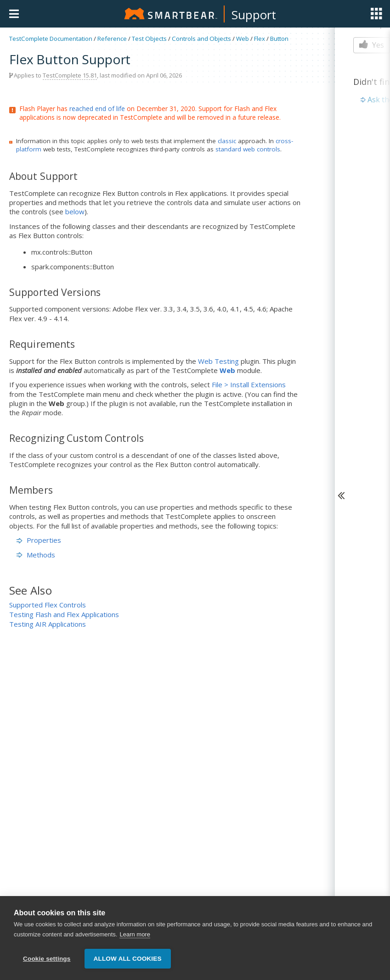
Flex (260, 39)
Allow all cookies (128, 960)
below (75, 212)
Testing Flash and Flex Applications (64, 614)
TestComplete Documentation (51, 39)
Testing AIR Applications (48, 624)
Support (254, 15)
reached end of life (97, 109)
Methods (36, 555)
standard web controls (248, 149)
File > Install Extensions (249, 384)
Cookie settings (47, 960)
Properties (39, 540)
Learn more (135, 936)
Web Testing (218, 361)
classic (227, 141)
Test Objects (149, 39)
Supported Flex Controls (48, 605)
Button (279, 39)
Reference (112, 39)
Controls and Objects (201, 39)
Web (243, 39)
